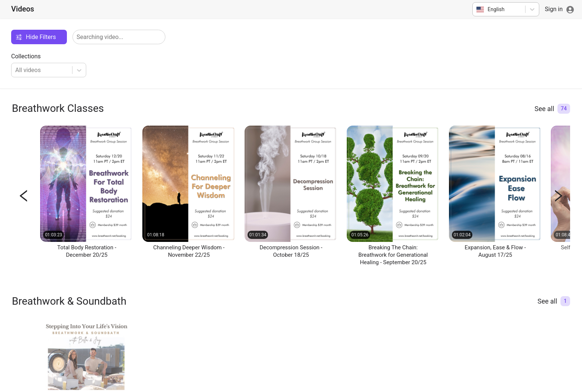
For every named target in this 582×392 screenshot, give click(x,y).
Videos (23, 9)
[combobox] (477, 9)
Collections (26, 56)
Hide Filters (36, 37)
